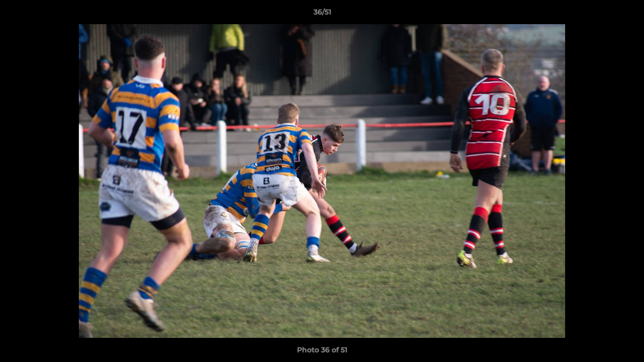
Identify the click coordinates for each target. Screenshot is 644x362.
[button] (626, 15)
